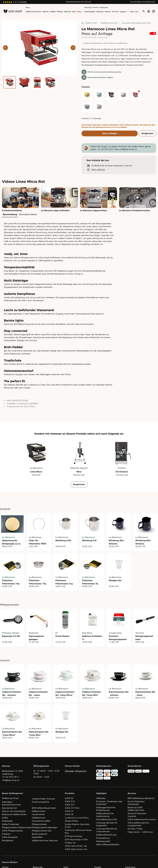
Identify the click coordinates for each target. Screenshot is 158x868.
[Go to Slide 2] (23, 82)
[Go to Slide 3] (37, 82)
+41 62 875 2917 (105, 149)
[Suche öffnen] (144, 11)
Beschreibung (10, 214)
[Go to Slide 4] (51, 82)
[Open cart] (154, 11)
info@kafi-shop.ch (128, 149)
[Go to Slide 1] (10, 82)
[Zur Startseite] (13, 12)
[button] (39, 48)
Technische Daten (28, 214)
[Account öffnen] (149, 11)
